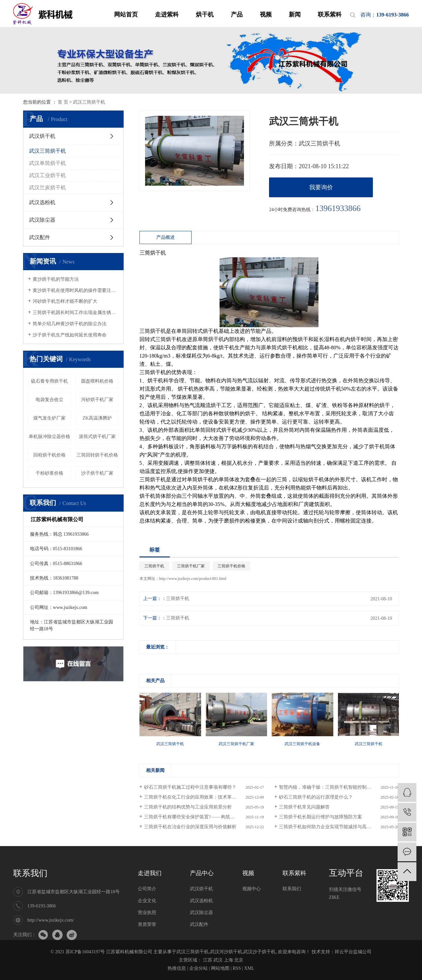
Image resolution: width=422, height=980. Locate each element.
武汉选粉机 (42, 202)
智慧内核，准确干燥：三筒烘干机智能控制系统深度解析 (337, 787)
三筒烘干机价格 (231, 566)
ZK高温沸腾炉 (97, 418)
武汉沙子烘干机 (259, 952)
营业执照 (147, 913)
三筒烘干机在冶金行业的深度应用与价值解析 (190, 827)
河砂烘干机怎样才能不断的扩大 (65, 301)
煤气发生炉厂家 (49, 418)
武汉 (218, 960)
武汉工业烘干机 (47, 175)
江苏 (208, 960)
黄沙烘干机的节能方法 (56, 279)
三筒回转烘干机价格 (97, 455)
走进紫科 (167, 15)
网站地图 (220, 968)
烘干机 (205, 15)
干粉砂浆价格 (49, 473)
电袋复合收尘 (49, 400)
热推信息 (177, 968)
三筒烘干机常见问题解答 (304, 807)
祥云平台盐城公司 (353, 952)
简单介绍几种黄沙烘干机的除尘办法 (70, 324)
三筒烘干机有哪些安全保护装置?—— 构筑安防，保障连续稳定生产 (204, 817)
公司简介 (147, 889)
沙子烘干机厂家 (97, 473)
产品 (237, 15)
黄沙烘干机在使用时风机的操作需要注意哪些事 (76, 290)
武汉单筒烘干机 (47, 163)
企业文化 (147, 901)
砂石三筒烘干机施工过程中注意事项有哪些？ (190, 787)
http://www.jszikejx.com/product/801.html (193, 579)
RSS (237, 968)
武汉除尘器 (42, 220)
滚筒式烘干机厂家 (97, 437)
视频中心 (252, 889)
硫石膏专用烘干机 (49, 381)
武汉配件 (40, 237)
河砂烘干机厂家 (97, 400)
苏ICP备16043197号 (85, 952)
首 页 (63, 102)
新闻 (295, 15)
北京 (239, 960)
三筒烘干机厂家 (191, 566)
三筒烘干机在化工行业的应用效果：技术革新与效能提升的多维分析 (204, 797)
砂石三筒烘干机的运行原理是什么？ (316, 797)
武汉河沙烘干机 (226, 952)
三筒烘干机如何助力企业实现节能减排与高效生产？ (332, 827)
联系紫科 (330, 15)
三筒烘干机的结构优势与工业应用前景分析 (188, 807)
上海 (228, 960)
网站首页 (126, 15)
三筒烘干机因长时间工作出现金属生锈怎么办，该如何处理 (76, 313)
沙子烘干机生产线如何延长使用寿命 (70, 335)
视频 (266, 15)
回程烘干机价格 (49, 455)
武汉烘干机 (42, 136)
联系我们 (30, 873)
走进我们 (150, 873)
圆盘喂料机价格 (97, 381)
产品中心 (202, 873)
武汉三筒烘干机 (89, 102)
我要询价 (321, 187)
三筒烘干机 (154, 566)
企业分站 (198, 968)
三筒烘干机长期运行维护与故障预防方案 (320, 817)
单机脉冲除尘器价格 (49, 437)
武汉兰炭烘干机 (47, 188)
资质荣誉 (147, 924)
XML (249, 968)
